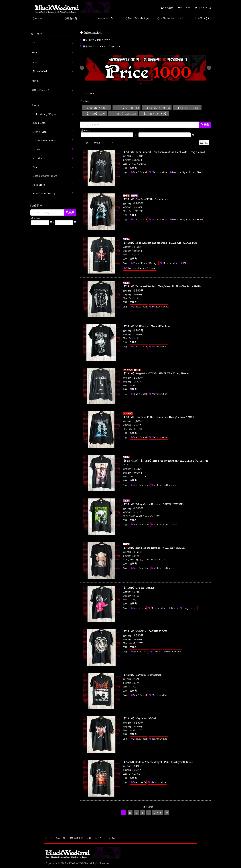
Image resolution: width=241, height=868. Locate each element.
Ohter (187, 263)
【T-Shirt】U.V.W (94, 113)
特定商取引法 (76, 838)
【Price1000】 (40, 71)
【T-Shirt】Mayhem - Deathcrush (142, 675)
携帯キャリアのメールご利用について (103, 46)
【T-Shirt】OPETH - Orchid (138, 588)
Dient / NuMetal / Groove (141, 268)
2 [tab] (145, 83)
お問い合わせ (112, 838)
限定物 (35, 81)
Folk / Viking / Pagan (44, 114)
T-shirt (36, 52)
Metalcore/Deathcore (166, 485)
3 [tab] (150, 83)
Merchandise (160, 172)
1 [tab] (141, 83)
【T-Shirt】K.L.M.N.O (157, 108)
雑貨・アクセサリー (42, 90)
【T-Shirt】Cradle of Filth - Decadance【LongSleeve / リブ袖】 (159, 417)
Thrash (157, 651)
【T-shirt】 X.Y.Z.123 (123, 113)
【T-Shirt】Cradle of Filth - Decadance (145, 199)
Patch (35, 62)
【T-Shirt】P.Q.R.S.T (187, 108)
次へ (158, 813)
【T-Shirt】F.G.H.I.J (126, 108)
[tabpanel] (145, 68)
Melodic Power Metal (45, 140)
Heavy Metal (141, 651)
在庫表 (133, 168)
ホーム (83, 93)
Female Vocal (160, 306)
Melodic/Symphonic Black (188, 172)
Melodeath (140, 608)
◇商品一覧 (71, 18)
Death (175, 608)
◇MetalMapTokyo (137, 18)
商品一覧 (61, 838)
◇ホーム (37, 18)
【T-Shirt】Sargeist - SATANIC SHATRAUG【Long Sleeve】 (157, 373)
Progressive (190, 608)
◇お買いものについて (170, 18)
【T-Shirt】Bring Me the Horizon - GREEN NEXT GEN (154, 504)
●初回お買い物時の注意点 (97, 40)
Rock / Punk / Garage (146, 263)
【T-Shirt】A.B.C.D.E (96, 108)
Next (209, 68)
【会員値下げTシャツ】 (154, 113)
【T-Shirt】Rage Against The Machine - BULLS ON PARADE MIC (160, 243)
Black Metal (140, 172)
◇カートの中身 (104, 18)
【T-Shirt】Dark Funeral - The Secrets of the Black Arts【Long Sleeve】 (164, 152)
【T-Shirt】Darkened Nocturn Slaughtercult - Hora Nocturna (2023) (162, 286)
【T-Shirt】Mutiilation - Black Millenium (146, 326)
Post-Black (39, 185)
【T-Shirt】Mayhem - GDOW (139, 718)
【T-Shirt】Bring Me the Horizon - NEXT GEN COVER (154, 548)
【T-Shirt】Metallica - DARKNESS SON (145, 631)
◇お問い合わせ (204, 18)
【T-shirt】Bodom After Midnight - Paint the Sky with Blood (158, 762)
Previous (82, 68)
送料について (94, 838)
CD (33, 43)
